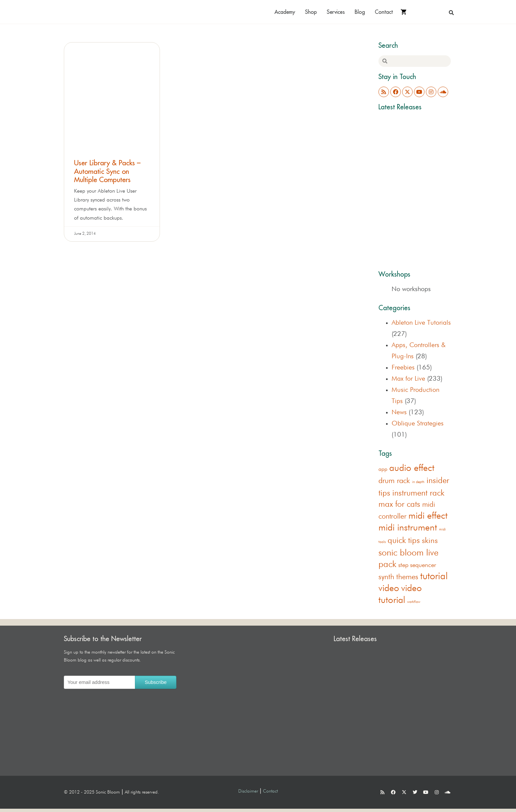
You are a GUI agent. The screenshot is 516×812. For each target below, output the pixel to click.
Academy (285, 12)
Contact (384, 12)
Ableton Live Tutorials (421, 323)
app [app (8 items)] (383, 469)
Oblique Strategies (418, 423)
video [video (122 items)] (389, 588)
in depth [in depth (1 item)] (418, 482)
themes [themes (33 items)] (407, 577)
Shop (311, 12)
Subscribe (156, 682)
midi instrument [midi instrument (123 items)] (408, 528)
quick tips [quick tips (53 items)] (404, 541)
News (399, 412)
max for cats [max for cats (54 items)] (399, 505)
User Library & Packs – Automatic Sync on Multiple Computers (107, 171)
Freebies (403, 367)
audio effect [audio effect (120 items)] (412, 468)
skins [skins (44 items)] (430, 541)
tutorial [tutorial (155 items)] (434, 576)
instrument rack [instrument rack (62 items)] (418, 493)
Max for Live (408, 379)
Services (336, 12)
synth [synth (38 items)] (386, 577)
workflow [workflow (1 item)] (414, 602)
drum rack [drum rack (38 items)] (394, 481)
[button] (451, 12)
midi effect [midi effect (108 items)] (428, 516)
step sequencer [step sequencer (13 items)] (417, 565)
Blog (360, 12)
